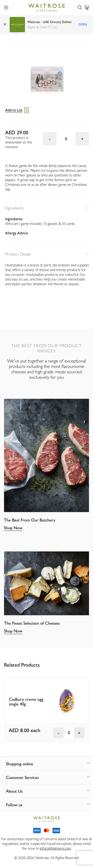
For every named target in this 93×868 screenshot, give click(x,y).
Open (83, 24)
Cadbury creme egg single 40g (26, 702)
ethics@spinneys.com (55, 848)
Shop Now (13, 528)
